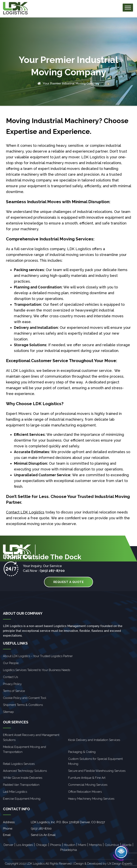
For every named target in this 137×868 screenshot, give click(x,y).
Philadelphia (68, 850)
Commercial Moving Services (88, 785)
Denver (8, 845)
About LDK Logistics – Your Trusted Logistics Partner (38, 656)
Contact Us (10, 677)
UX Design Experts (120, 864)
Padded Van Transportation (21, 785)
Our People (11, 663)
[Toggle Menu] (128, 8)
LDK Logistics (93, 157)
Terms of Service (14, 691)
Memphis (95, 845)
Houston (70, 845)
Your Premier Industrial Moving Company (71, 83)
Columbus (112, 845)
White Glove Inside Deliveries (23, 778)
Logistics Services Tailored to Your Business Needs (37, 670)
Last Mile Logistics (15, 792)
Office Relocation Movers (85, 792)
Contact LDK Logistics (25, 512)
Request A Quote (69, 582)
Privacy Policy (12, 684)
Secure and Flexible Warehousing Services (97, 771)
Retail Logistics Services (19, 764)
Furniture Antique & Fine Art (87, 778)
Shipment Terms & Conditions (23, 705)
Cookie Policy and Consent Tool (25, 698)
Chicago (42, 845)
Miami (82, 845)
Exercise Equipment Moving (22, 799)
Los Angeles (25, 845)
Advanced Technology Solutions (25, 771)
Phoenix (56, 845)
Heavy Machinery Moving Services (91, 799)
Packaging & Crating (82, 752)
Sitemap (8, 712)
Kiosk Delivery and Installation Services (94, 740)
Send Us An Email (43, 835)
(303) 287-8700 (52, 571)
